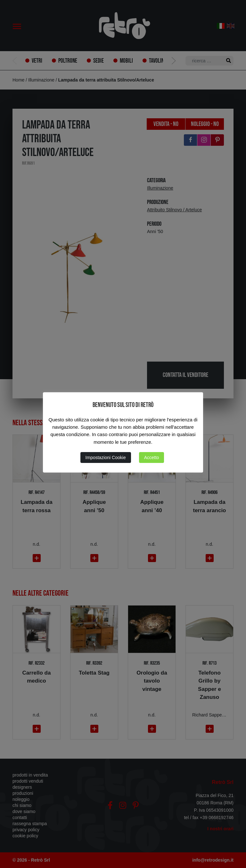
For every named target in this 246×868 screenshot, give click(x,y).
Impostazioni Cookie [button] (106, 457)
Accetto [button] (152, 457)
